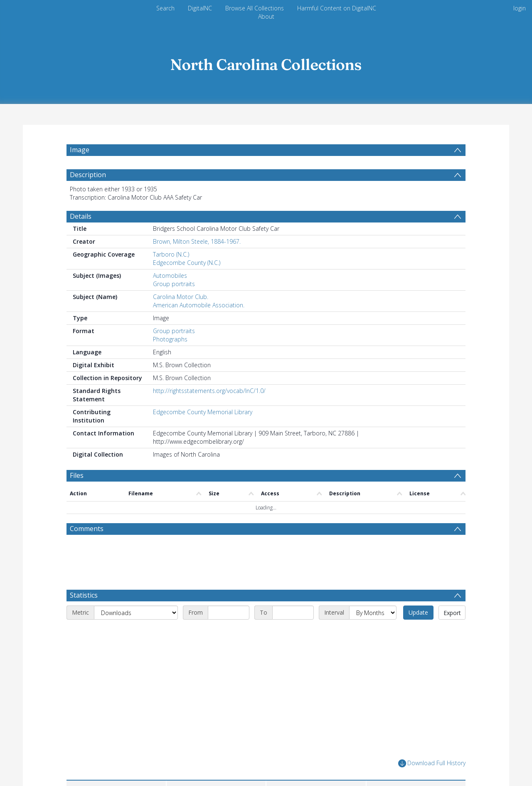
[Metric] (136, 613)
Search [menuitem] (165, 8)
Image (80, 150)
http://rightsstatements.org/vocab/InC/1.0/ (209, 391)
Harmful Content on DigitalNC (337, 8)
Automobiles (170, 276)
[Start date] (229, 613)
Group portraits (174, 284)
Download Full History (432, 763)
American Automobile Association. (199, 305)
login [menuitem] (520, 8)
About (266, 16)
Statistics (84, 595)
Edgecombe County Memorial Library (203, 412)
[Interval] (373, 613)
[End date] (293, 613)
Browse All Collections (255, 8)
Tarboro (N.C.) (171, 254)
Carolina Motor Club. (181, 297)
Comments (87, 529)
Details (81, 216)
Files (77, 475)
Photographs (170, 339)
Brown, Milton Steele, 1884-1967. (197, 241)
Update (418, 612)
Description (88, 175)
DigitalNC (200, 8)
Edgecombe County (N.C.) (187, 263)
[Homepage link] (266, 62)
